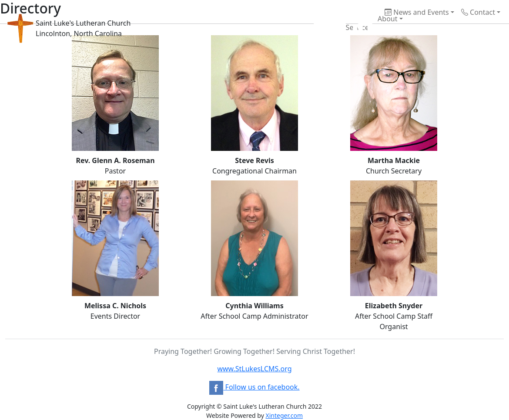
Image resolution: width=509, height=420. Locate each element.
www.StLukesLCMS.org (254, 369)
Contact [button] (478, 12)
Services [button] (331, 28)
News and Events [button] (417, 12)
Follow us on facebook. (254, 387)
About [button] (367, 20)
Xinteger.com (284, 415)
